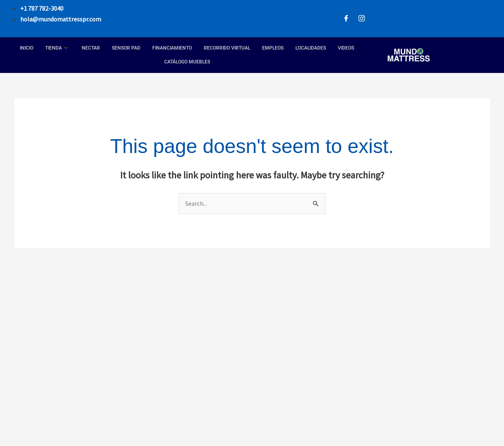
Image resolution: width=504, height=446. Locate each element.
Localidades (311, 48)
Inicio (27, 48)
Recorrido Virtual (227, 48)
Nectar (91, 48)
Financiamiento (172, 48)
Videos (346, 48)
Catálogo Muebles (187, 62)
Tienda (56, 48)
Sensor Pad (126, 48)
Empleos (273, 48)
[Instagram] (362, 19)
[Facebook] (346, 19)
